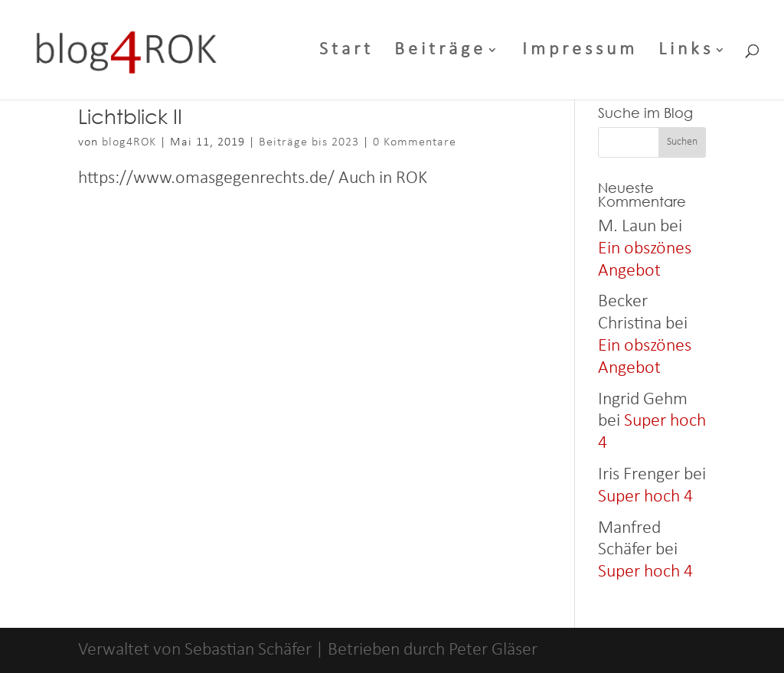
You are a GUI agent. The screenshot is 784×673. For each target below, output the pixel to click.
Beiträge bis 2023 (309, 142)
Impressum (580, 52)
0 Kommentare (415, 142)
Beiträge (440, 52)
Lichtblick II (130, 116)
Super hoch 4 (645, 497)
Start (346, 52)
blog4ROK (129, 142)
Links (686, 52)
